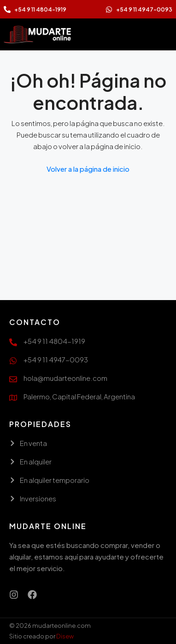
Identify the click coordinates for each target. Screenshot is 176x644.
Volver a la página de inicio (88, 169)
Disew (65, 636)
